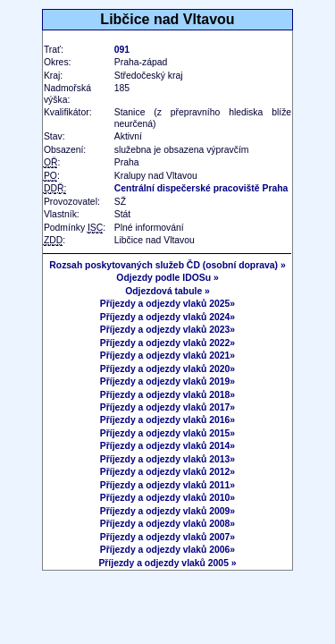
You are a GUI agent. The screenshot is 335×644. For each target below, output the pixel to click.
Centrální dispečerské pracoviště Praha (201, 188)
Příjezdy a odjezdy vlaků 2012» (167, 472)
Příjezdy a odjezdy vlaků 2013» (167, 459)
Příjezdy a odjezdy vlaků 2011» (167, 485)
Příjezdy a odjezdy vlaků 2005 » (167, 563)
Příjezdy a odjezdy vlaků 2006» (167, 550)
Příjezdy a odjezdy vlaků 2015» (167, 433)
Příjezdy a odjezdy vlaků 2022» (167, 343)
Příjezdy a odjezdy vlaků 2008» (167, 524)
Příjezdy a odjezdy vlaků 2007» (167, 537)
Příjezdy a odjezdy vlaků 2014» (167, 446)
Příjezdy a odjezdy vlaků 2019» (167, 381)
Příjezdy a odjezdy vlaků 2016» (167, 420)
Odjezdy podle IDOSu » (167, 278)
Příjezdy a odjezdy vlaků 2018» (167, 395)
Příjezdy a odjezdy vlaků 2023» (167, 330)
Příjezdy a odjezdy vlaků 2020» (167, 369)
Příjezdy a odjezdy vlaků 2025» (167, 304)
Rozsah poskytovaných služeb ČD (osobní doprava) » (167, 265)
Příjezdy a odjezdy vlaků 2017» (167, 407)
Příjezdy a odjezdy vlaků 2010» (167, 498)
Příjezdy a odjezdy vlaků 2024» (167, 317)
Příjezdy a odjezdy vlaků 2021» (167, 356)
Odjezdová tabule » (167, 291)
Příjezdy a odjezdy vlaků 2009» (167, 511)
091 (122, 50)
